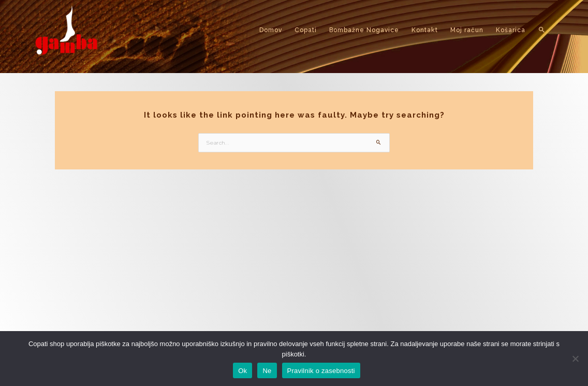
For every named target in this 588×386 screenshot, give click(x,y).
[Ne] (575, 359)
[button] (542, 30)
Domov (271, 30)
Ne (267, 371)
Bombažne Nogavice (364, 30)
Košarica (511, 30)
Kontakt (425, 30)
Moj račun (467, 30)
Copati (306, 30)
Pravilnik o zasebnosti (321, 371)
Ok (242, 371)
